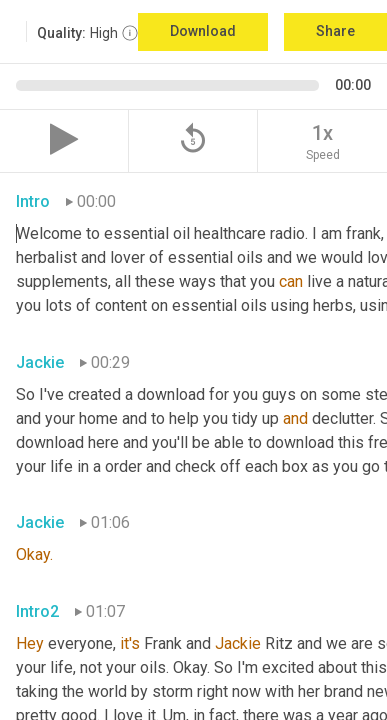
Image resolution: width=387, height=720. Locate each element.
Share (335, 31)
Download (203, 31)
